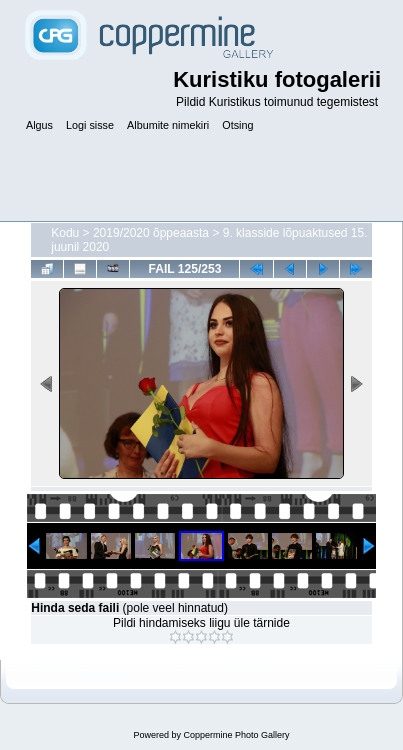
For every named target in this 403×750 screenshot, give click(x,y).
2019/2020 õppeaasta (151, 233)
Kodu (65, 233)
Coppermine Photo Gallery (236, 735)
